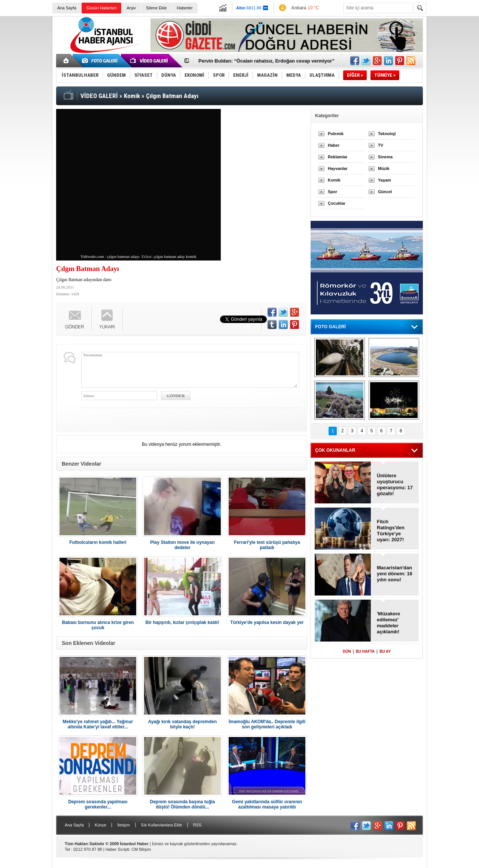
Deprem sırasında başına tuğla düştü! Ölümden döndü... (182, 804)
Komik (334, 180)
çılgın (158, 256)
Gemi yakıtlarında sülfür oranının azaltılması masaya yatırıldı (267, 804)
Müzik (384, 168)
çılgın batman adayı (123, 256)
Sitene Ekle (156, 8)
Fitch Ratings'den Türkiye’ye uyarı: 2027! (391, 531)
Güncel (385, 192)
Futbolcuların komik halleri (98, 542)
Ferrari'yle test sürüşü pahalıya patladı (267, 545)
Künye (100, 825)
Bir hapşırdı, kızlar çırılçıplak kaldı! (182, 622)
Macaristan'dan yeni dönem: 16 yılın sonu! (395, 574)
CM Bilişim (141, 849)
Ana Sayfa (67, 8)
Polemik (336, 134)
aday (181, 256)
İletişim (123, 825)
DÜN (347, 651)
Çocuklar (337, 203)
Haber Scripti (118, 849)
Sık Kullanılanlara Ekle (162, 825)
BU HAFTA (365, 651)
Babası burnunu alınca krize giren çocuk (98, 625)
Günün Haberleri (102, 8)
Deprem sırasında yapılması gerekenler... (98, 804)
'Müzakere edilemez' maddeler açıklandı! (388, 623)
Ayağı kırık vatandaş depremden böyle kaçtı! (183, 724)
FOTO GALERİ (330, 327)
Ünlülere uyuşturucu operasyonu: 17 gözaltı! (395, 485)
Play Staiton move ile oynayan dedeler (182, 545)
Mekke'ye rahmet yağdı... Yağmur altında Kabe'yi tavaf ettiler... (98, 724)
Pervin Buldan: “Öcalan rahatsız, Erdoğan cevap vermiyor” (266, 61)
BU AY (385, 651)
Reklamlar (338, 157)
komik (191, 256)
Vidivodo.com (92, 256)
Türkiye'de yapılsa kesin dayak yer (267, 622)
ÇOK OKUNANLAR (335, 450)
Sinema (385, 157)
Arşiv (131, 8)
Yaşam (385, 180)
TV (381, 145)
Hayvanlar (338, 168)
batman (170, 256)
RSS (197, 825)
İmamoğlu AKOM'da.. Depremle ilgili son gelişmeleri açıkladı (267, 724)
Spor (332, 192)
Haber (334, 145)
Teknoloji (387, 134)
